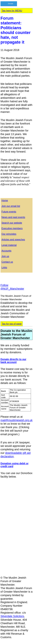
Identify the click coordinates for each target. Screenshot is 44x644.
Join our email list (11, 206)
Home (5, 200)
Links (4, 267)
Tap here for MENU (12, 11)
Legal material (9, 245)
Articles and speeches (13, 239)
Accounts (6, 251)
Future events (9, 212)
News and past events (13, 217)
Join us (5, 256)
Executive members (12, 228)
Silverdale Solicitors (12, 616)
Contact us (7, 262)
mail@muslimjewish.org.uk (16, 420)
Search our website (12, 223)
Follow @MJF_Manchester (12, 287)
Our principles (9, 234)
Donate (11, 4)
